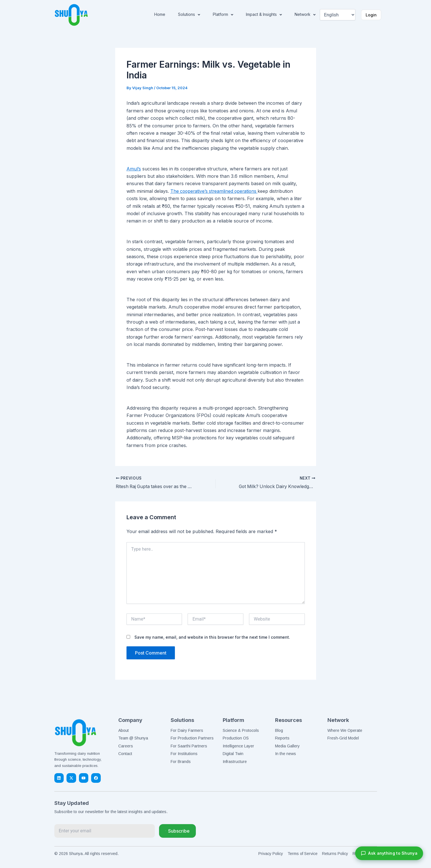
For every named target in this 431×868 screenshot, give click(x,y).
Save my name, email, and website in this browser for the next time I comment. (212, 637)
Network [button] (305, 15)
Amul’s (134, 169)
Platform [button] (223, 15)
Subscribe (177, 831)
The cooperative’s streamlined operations (215, 191)
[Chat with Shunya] (389, 853)
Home (160, 14)
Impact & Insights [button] (264, 15)
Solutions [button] (189, 15)
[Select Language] (337, 15)
